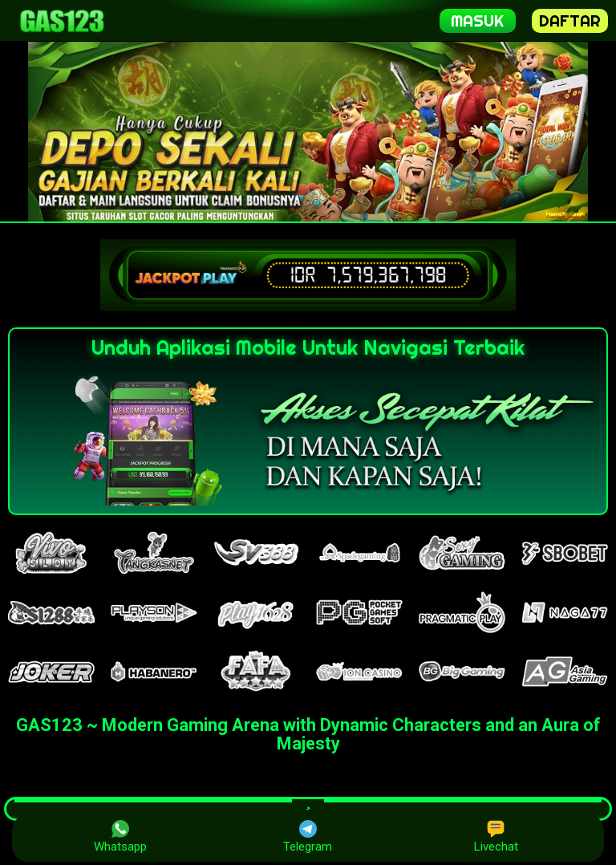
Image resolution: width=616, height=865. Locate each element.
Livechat (496, 837)
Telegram (308, 837)
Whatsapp (120, 837)
